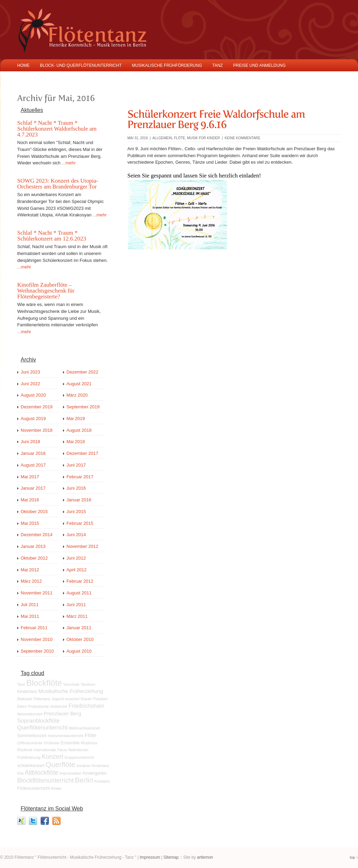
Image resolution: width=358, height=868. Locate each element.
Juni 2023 (30, 372)
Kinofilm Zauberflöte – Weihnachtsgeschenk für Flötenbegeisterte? (46, 291)
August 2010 (79, 651)
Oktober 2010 (80, 639)
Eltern (22, 706)
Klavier (86, 699)
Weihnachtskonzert (84, 728)
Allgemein (162, 138)
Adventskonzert (30, 714)
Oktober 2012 (34, 558)
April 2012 (77, 570)
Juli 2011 (30, 605)
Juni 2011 (76, 605)
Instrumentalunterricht (66, 736)
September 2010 (37, 651)
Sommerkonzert (32, 736)
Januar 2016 (79, 500)
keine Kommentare (243, 138)
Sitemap (171, 857)
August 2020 (33, 395)
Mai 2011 (30, 616)
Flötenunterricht (34, 788)
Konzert (52, 757)
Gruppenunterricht (79, 757)
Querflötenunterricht (43, 728)
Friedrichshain (86, 706)
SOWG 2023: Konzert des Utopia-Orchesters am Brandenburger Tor (58, 184)
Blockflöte (44, 683)
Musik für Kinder (203, 138)
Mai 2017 (30, 477)
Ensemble (70, 743)
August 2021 (79, 384)
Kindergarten (94, 773)
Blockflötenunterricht (45, 780)
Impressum (150, 857)
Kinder (56, 788)
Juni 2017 (76, 465)
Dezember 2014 (37, 535)
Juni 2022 (30, 384)
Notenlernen (78, 750)
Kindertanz (27, 692)
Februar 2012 (80, 581)
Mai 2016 (30, 500)
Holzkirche (59, 706)
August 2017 (33, 465)
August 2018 (79, 430)
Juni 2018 (30, 442)
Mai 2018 (76, 442)
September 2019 (83, 407)
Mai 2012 (30, 570)
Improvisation (70, 773)
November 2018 (37, 430)
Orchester (52, 743)
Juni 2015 (76, 512)
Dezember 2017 (82, 453)
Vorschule (71, 684)
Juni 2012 (76, 558)
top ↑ (354, 857)
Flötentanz (42, 699)
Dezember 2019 (37, 407)
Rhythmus (89, 743)
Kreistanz (102, 781)
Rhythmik (25, 750)
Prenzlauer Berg (62, 713)
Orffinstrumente (30, 743)
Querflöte (60, 764)
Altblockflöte (41, 773)
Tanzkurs (88, 684)
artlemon (205, 857)
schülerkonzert (31, 766)
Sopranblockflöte (39, 721)
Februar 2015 (80, 523)
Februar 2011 (34, 628)
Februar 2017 (80, 477)
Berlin (84, 780)
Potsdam (101, 699)
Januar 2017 (33, 488)
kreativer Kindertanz (93, 766)
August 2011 (79, 593)
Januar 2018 (33, 453)
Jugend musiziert (66, 699)
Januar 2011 (79, 628)
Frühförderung (29, 757)
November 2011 (37, 593)
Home (23, 65)
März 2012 (31, 581)
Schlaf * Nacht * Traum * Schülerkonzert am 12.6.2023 (52, 236)
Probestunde (38, 706)
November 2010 (37, 639)
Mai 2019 (76, 418)
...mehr (69, 163)
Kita (20, 773)
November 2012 (82, 546)
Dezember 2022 (82, 372)
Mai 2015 (30, 523)
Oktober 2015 (34, 512)
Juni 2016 (76, 488)
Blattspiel (25, 699)
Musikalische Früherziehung (71, 691)
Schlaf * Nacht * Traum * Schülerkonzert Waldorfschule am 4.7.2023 (57, 129)
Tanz (21, 684)
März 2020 (77, 395)
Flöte (179, 138)
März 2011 (77, 616)
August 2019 (33, 418)
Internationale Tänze (50, 750)
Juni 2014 (76, 535)
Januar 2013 (33, 546)
